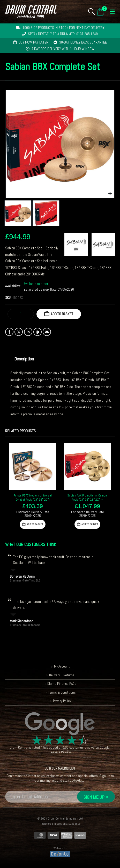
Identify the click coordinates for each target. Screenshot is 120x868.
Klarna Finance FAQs (62, 684)
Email (47, 332)
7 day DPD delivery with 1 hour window (63, 49)
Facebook (9, 332)
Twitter (19, 332)
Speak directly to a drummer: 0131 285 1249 (63, 34)
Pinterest (37, 332)
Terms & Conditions (62, 692)
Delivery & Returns (62, 675)
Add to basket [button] (35, 524)
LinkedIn (28, 332)
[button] (92, 12)
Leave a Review (60, 752)
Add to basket (62, 314)
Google (105, 748)
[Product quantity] (21, 314)
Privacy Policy (62, 701)
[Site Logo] (31, 12)
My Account (62, 666)
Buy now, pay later (33, 42)
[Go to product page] (33, 466)
